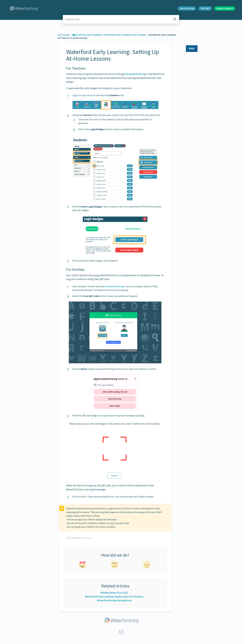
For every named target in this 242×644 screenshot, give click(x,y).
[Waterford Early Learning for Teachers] (125, 35)
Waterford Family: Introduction (114, 600)
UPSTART (205, 8)
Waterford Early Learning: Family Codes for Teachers (114, 597)
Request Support (225, 8)
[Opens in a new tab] (121, 631)
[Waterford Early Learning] (87, 35)
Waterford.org (187, 8)
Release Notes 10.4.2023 (114, 593)
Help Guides (64, 35)
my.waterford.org (135, 74)
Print (192, 49)
